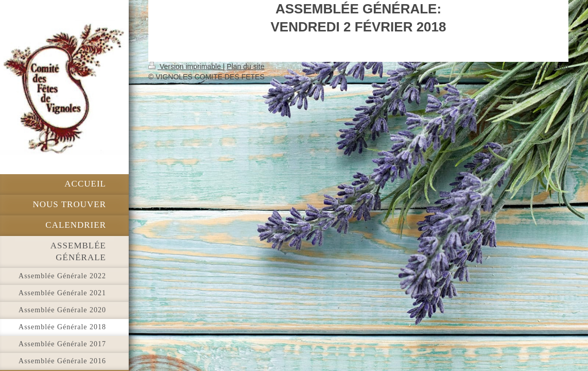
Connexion (551, 66)
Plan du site (245, 66)
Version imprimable (186, 66)
